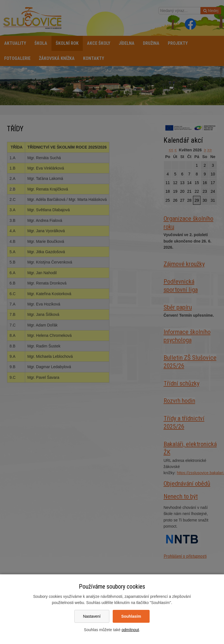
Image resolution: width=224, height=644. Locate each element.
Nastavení (92, 616)
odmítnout (130, 630)
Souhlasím (131, 616)
